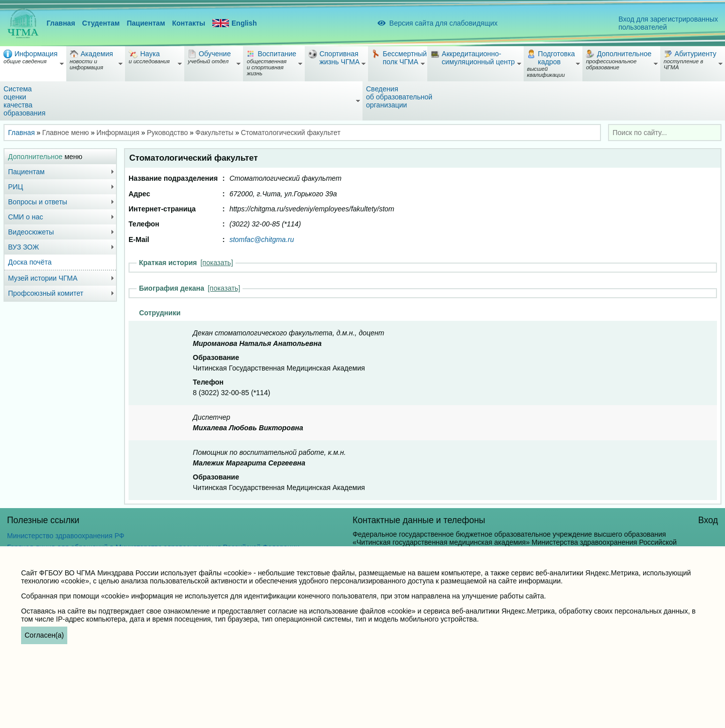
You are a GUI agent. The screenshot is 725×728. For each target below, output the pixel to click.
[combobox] (665, 133)
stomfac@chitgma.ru (262, 239)
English (235, 23)
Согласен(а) (44, 635)
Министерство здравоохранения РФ (66, 536)
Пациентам (146, 23)
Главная (61, 23)
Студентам (101, 23)
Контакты (189, 23)
